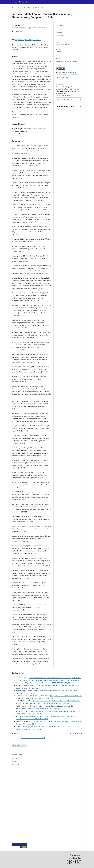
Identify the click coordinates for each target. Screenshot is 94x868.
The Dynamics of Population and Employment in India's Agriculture (50, 727)
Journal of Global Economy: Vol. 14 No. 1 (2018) (53, 703)
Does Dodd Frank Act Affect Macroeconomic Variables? (51, 721)
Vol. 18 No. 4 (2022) (31, 8)
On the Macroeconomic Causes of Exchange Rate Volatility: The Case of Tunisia (54, 716)
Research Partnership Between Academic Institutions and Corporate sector (55, 678)
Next (79, 733)
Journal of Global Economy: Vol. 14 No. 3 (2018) (40, 698)
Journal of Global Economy (23, 2)
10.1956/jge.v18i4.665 (64, 95)
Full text (61, 25)
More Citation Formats (64, 99)
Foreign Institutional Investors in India (51, 691)
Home (14, 8)
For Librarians (16, 764)
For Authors (15, 761)
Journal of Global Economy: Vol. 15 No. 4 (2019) (44, 709)
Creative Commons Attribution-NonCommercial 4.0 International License (69, 75)
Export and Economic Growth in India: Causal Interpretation (51, 685)
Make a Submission (19, 746)
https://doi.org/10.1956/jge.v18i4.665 (28, 40)
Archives (21, 8)
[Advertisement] (18, 804)
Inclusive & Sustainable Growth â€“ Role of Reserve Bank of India (50, 711)
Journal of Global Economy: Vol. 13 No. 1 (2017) (32, 719)
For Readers (15, 758)
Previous (17, 733)
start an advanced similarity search (33, 738)
